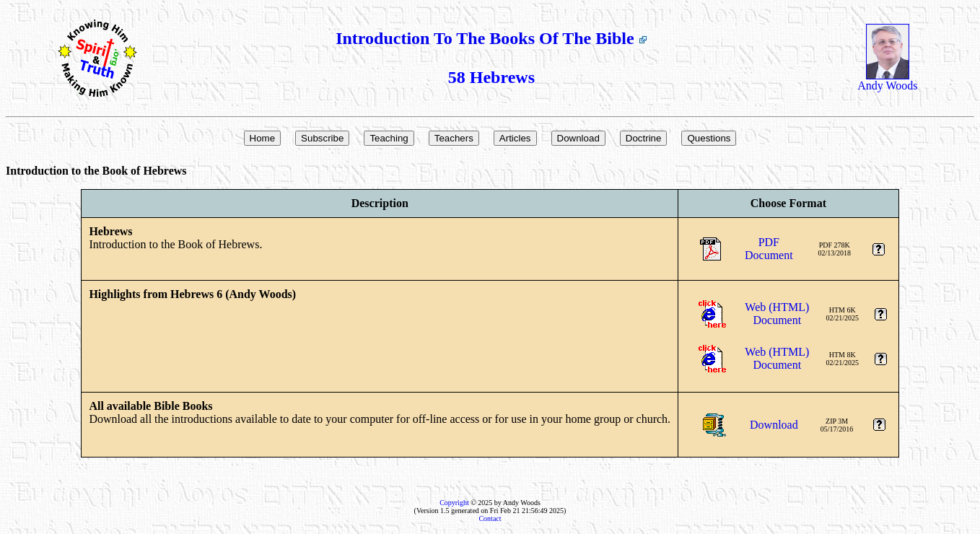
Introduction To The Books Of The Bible (491, 38)
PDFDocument (769, 249)
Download (774, 425)
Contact (490, 518)
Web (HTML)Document (777, 314)
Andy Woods (887, 80)
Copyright (454, 503)
